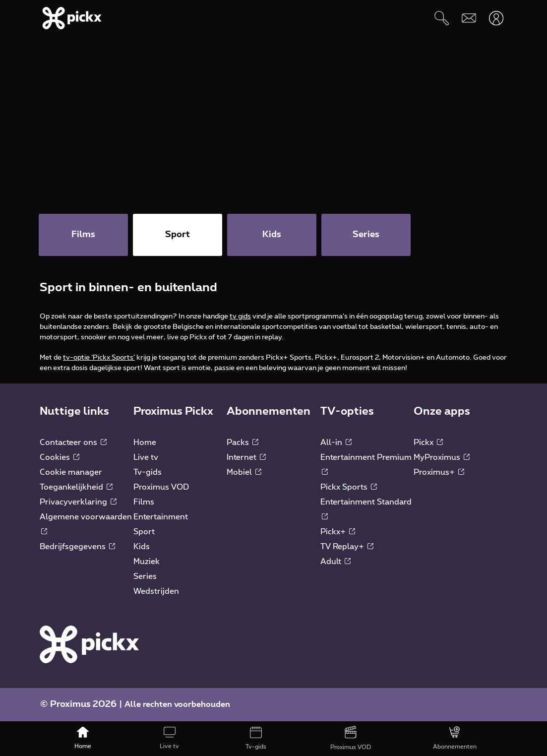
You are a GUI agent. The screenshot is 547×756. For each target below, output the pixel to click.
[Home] (83, 739)
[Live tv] (170, 739)
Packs (243, 442)
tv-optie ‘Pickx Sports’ (99, 358)
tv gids (240, 316)
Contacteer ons (73, 442)
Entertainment (161, 517)
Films (144, 502)
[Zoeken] (442, 18)
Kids (142, 547)
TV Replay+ (347, 547)
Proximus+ (439, 472)
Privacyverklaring (78, 502)
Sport (144, 532)
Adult (335, 562)
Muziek (147, 562)
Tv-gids (148, 472)
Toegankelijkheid (76, 487)
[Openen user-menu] (496, 18)
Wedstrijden (156, 591)
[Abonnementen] (455, 739)
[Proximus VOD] (351, 739)
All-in (336, 442)
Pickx (428, 442)
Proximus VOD (161, 487)
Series (145, 576)
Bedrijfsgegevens (77, 547)
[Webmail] (469, 18)
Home (145, 442)
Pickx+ (338, 532)
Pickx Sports (349, 487)
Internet (246, 457)
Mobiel (244, 472)
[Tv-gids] (256, 739)
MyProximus (442, 457)
